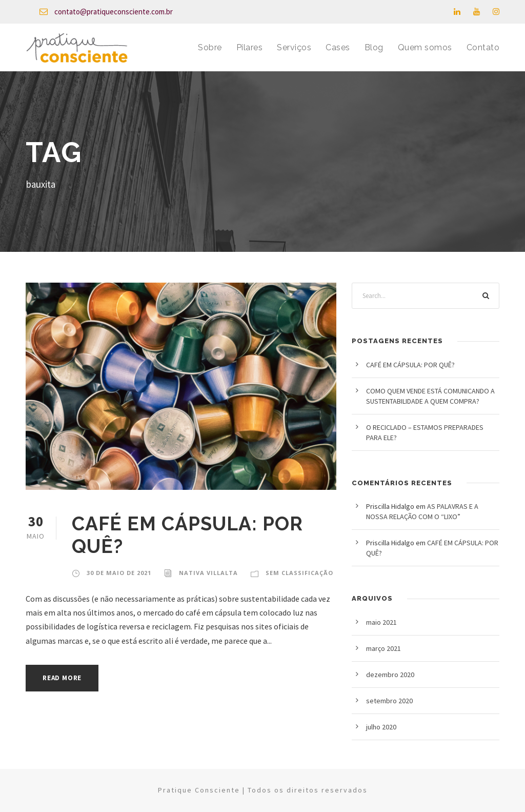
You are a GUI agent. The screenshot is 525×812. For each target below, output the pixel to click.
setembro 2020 (389, 701)
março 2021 (383, 648)
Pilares (250, 47)
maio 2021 (381, 622)
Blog (374, 47)
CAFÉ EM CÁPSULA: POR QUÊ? (410, 365)
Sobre (210, 47)
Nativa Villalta (208, 573)
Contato (483, 47)
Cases (338, 47)
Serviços (294, 47)
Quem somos (425, 47)
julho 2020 (381, 727)
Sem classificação (299, 573)
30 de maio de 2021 (119, 573)
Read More (62, 678)
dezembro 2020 (390, 675)
